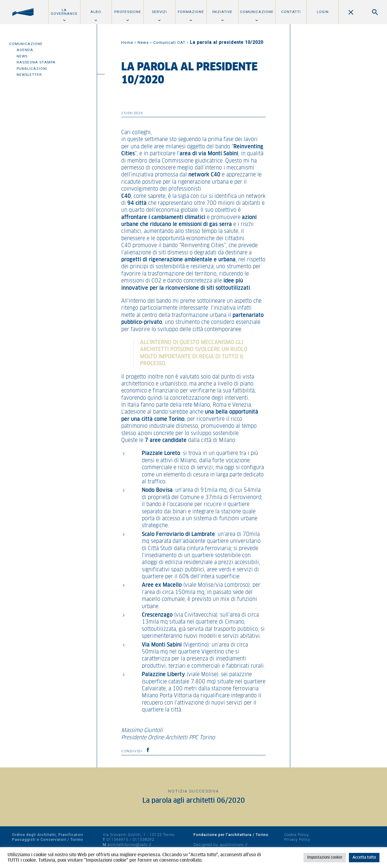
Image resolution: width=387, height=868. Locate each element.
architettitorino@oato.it (130, 845)
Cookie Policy (297, 835)
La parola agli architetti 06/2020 (194, 801)
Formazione (191, 12)
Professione (128, 12)
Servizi (159, 12)
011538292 (143, 839)
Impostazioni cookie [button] (325, 858)
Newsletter (29, 75)
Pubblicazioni (32, 69)
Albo (96, 12)
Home (127, 42)
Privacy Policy (297, 839)
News (22, 56)
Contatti (291, 12)
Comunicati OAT (169, 42)
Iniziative (222, 12)
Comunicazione (257, 12)
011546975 (117, 839)
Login (323, 12)
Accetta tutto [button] (364, 858)
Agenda (25, 50)
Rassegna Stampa (36, 62)
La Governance (64, 12)
